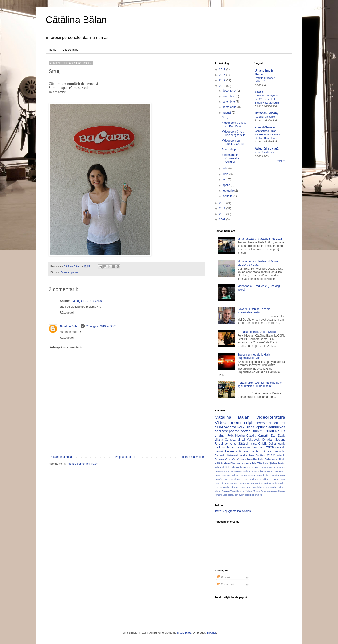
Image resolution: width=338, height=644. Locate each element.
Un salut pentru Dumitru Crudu (257, 332)
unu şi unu (253, 467)
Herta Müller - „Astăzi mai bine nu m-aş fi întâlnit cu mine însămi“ (260, 384)
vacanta (230, 427)
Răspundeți (67, 313)
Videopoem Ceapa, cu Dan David (234, 124)
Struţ (225, 117)
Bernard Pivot (263, 475)
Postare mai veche (192, 457)
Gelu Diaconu (232, 463)
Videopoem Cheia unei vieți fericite (234, 133)
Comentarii (226, 584)
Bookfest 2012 (222, 479)
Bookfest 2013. (239, 479)
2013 (223, 86)
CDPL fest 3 (222, 483)
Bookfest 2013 (264, 455)
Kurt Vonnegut (241, 487)
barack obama (252, 495)
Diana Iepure (255, 427)
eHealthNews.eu (266, 127)
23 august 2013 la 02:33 (102, 326)
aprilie (227, 185)
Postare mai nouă (61, 457)
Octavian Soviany (267, 113)
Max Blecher (271, 487)
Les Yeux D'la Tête (252, 463)
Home (53, 50)
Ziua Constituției (265, 152)
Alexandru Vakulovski (227, 455)
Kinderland (244, 448)
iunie (226, 174)
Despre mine (70, 50)
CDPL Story (279, 479)
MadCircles (184, 633)
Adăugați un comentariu (66, 347)
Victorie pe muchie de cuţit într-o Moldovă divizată (258, 263)
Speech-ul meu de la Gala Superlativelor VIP (254, 356)
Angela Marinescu (276, 471)
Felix (241, 427)
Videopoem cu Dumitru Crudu (233, 142)
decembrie (229, 91)
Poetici (281, 463)
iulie (225, 169)
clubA (219, 427)
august (227, 113)
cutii (239, 451)
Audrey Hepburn (239, 475)
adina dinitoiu (222, 467)
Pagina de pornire (126, 457)
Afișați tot (281, 161)
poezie (245, 431)
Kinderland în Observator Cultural (230, 158)
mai (225, 180)
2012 (223, 203)
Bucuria (65, 272)
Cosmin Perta (245, 459)
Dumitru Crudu (263, 431)
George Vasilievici (224, 487)
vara (254, 444)
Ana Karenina (233, 471)
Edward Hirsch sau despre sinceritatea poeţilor (254, 311)
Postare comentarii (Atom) (83, 464)
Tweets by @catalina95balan (233, 511)
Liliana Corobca (225, 440)
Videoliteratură (271, 417)
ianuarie (228, 196)
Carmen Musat (238, 483)
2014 (223, 80)
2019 (223, 69)
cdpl (248, 423)
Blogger (211, 633)
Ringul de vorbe (226, 444)
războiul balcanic (265, 117)
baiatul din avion (236, 495)
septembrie (230, 107)
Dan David (278, 436)
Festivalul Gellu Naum (266, 459)
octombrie (229, 102)
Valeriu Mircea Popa (256, 491)
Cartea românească (257, 483)
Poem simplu (230, 149)
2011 (223, 208)
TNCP (270, 448)
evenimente (251, 451)
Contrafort (231, 459)
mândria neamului (273, 451)
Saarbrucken (276, 427)
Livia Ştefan (270, 463)
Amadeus (281, 467)
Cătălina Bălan (76, 20)
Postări (224, 577)
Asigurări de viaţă (267, 149)
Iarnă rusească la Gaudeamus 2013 (260, 239)
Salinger (240, 491)
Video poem (228, 423)
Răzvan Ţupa (229, 491)
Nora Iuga (259, 448)
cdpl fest (221, 431)
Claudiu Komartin (258, 436)
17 (262, 467)
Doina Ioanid (277, 444)
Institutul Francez (226, 448)
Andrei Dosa (260, 471)
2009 (223, 219)
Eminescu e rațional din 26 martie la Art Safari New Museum (267, 99)
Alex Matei (269, 467)
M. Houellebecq (256, 487)
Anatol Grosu (247, 471)
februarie (229, 191)
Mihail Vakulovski (249, 440)
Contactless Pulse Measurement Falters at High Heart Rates (268, 134)
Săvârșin (244, 444)
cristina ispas (238, 467)
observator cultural (270, 423)
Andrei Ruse (247, 455)
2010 (223, 214)
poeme (75, 272)
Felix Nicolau (236, 436)
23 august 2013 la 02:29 (87, 301)
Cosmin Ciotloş (277, 483)
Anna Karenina (222, 475)
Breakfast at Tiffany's (260, 479)
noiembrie (229, 96)
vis (261, 495)
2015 (223, 75)
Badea (252, 475)
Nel (278, 431)
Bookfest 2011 (278, 475)
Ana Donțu (220, 471)
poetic (259, 92)
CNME (262, 444)
